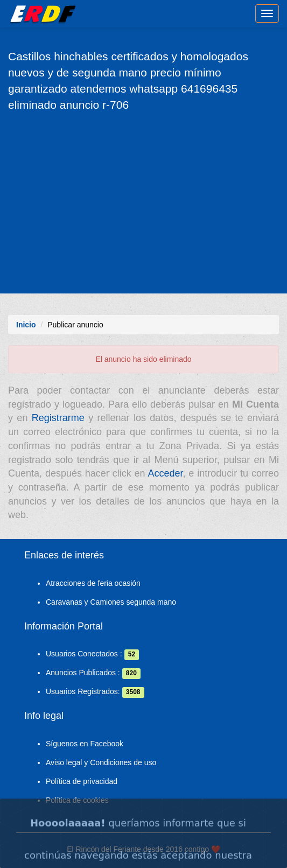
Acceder (165, 473)
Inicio (26, 325)
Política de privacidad (82, 781)
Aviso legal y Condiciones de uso (101, 762)
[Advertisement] (143, 202)
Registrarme (58, 418)
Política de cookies (77, 800)
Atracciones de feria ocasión (93, 583)
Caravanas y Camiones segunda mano (111, 602)
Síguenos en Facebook (85, 744)
